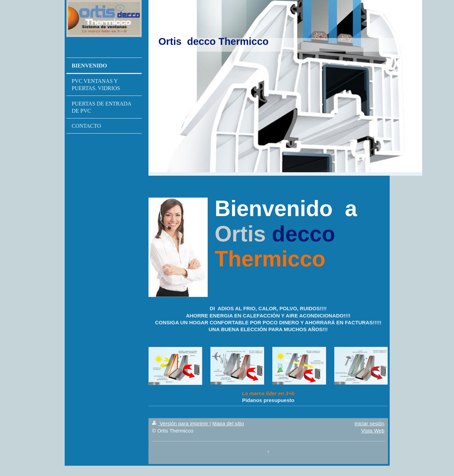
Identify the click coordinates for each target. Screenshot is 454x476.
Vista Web (373, 431)
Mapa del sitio (228, 423)
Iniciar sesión (369, 423)
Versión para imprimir (181, 423)
